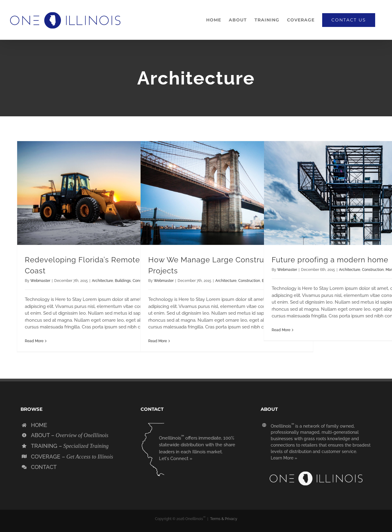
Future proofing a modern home (330, 260)
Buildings (123, 281)
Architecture (102, 281)
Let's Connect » (176, 459)
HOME (39, 425)
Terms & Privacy (224, 519)
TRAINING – (70, 446)
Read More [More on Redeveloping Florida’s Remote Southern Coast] (34, 341)
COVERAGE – (72, 457)
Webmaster (40, 281)
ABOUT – (70, 435)
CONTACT (44, 467)
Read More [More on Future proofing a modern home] (281, 330)
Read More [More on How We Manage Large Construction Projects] (158, 341)
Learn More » (284, 458)
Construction (249, 281)
